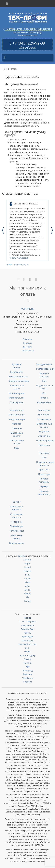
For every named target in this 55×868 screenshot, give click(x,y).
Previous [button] (3, 230)
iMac (44, 381)
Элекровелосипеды (19, 381)
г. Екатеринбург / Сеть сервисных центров (28, 29)
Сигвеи (17, 502)
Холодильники (44, 364)
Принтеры (44, 469)
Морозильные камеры (44, 425)
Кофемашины (44, 402)
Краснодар (28, 637)
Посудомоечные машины (45, 463)
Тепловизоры (17, 531)
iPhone (44, 398)
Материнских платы (17, 442)
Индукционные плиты (44, 387)
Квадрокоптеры (17, 419)
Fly (28, 597)
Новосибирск (28, 625)
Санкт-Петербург (28, 622)
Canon (28, 578)
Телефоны (17, 522)
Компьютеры (17, 410)
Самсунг (28, 560)
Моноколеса (44, 419)
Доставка (28, 347)
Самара (28, 659)
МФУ (17, 448)
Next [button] (52, 230)
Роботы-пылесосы (44, 480)
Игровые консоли (44, 375)
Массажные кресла (17, 434)
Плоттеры (44, 453)
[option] (28, 230)
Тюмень (28, 663)
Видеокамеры (17, 543)
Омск (28, 648)
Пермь (28, 652)
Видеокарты (17, 372)
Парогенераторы (45, 440)
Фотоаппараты (17, 393)
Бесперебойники (45, 369)
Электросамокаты (18, 376)
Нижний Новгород (28, 644)
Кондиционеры (17, 415)
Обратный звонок (28, 47)
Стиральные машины (17, 508)
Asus (28, 586)
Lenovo (28, 601)
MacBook (17, 424)
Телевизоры (17, 526)
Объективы (44, 436)
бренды (22, 556)
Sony (28, 575)
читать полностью (19, 258)
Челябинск (28, 678)
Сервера (44, 486)
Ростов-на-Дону (28, 655)
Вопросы (28, 343)
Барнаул (28, 682)
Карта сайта (28, 350)
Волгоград (28, 670)
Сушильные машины (17, 516)
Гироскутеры (17, 402)
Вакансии (28, 339)
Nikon (28, 582)
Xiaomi (28, 567)
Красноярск (28, 640)
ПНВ (44, 457)
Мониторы (44, 410)
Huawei (28, 571)
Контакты (28, 309)
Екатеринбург (28, 629)
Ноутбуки (44, 431)
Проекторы (44, 474)
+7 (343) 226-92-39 (29, 43)
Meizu (28, 590)
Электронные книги (17, 387)
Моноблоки (44, 415)
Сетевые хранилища (44, 492)
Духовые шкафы (17, 366)
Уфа (28, 667)
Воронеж (28, 674)
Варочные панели (17, 537)
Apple (28, 563)
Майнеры (17, 428)
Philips (28, 593)
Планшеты (44, 445)
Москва (28, 618)
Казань (28, 633)
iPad (44, 393)
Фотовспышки (17, 398)
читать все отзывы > (17, 265)
